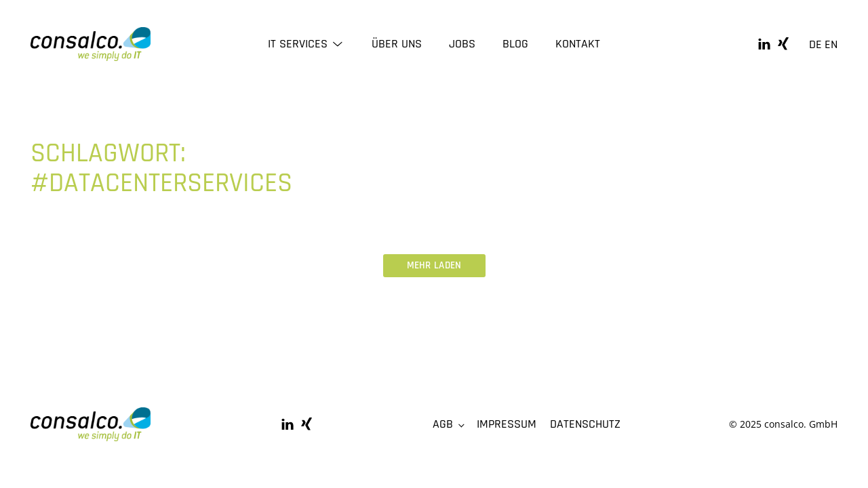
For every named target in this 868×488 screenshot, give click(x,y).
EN (831, 44)
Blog (515, 44)
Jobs (462, 44)
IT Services (306, 44)
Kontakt (578, 44)
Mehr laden (434, 265)
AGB (443, 424)
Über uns (397, 44)
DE (815, 44)
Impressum (507, 424)
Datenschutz (585, 424)
